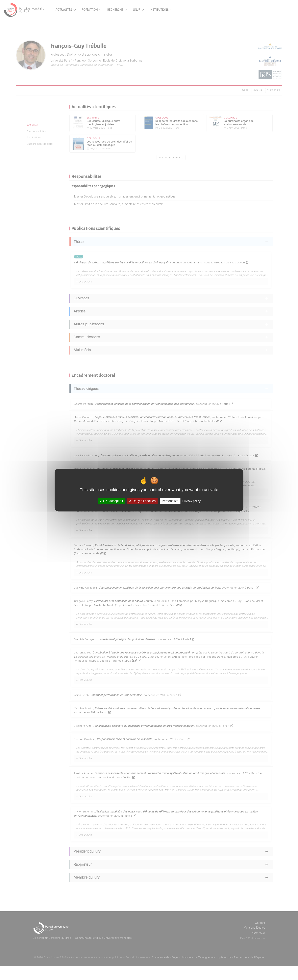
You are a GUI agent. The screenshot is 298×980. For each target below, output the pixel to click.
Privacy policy (191, 501)
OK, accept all (111, 501)
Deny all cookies (142, 501)
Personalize (170, 501)
